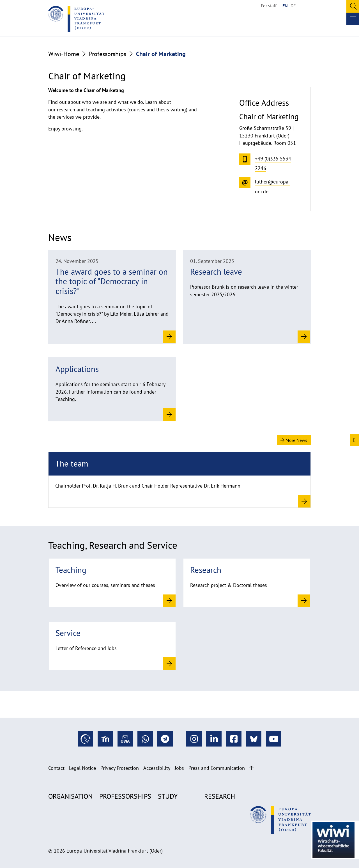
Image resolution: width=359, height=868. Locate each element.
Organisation (70, 796)
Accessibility (157, 768)
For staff (269, 6)
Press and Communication (217, 768)
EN (285, 6)
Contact (56, 768)
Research (220, 796)
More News (294, 440)
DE (293, 6)
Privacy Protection (120, 768)
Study (168, 796)
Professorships (108, 54)
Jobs (179, 768)
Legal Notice (82, 768)
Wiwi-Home (64, 54)
